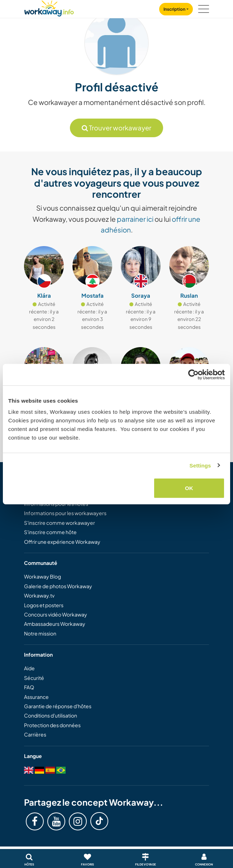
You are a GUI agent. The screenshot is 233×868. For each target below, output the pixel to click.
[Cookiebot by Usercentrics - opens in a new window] (193, 374)
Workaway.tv (39, 595)
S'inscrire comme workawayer (60, 523)
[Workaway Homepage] (49, 7)
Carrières (35, 734)
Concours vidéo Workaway (56, 614)
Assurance (36, 697)
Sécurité (34, 678)
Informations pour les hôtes (56, 504)
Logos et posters (44, 605)
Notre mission (40, 633)
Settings (200, 465)
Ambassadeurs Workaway (55, 624)
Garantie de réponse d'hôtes (58, 706)
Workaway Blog (42, 576)
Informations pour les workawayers (65, 513)
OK (189, 488)
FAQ (29, 687)
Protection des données (52, 725)
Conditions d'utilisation (51, 715)
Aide (29, 668)
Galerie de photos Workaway (58, 586)
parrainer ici (135, 219)
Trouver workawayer (116, 128)
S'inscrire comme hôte (50, 532)
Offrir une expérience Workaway (62, 542)
